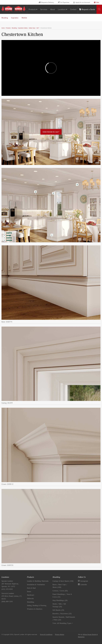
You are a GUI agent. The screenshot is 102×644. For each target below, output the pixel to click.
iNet (98, 2)
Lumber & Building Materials (38, 581)
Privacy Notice (60, 634)
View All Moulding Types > (63, 623)
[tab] (99, 9)
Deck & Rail (31, 588)
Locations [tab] (62, 9)
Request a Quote (88, 9)
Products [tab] (32, 9)
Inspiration (15, 18)
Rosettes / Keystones (62, 613)
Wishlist (24, 18)
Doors (29, 591)
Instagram (84, 581)
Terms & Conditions (46, 634)
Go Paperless (65, 2)
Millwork (30, 598)
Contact (73, 9)
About (53, 9)
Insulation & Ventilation (36, 584)
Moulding (5, 18)
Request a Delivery (48, 2)
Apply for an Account (83, 2)
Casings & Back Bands (63, 581)
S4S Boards (58, 610)
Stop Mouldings (60, 600)
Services (44, 9)
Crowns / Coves (60, 591)
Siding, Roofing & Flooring (37, 605)
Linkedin (84, 584)
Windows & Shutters (35, 609)
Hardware (31, 595)
